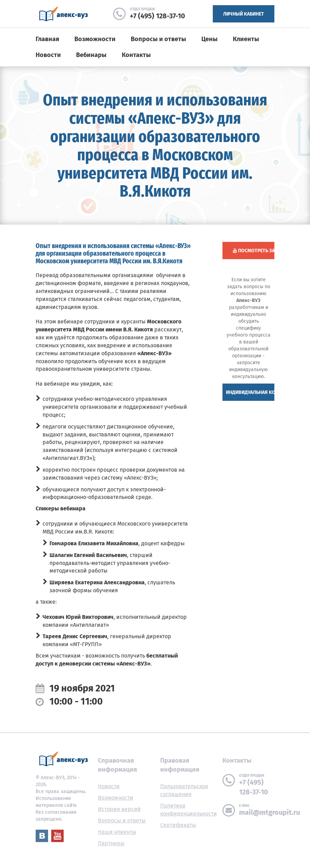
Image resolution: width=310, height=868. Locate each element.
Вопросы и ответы (158, 39)
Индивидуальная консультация (250, 392)
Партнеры (111, 843)
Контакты (136, 55)
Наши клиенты (117, 832)
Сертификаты (178, 825)
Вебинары (91, 55)
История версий (119, 809)
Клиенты (246, 39)
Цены (209, 39)
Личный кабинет (244, 14)
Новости (48, 55)
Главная (47, 39)
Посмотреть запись (254, 251)
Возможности (95, 39)
